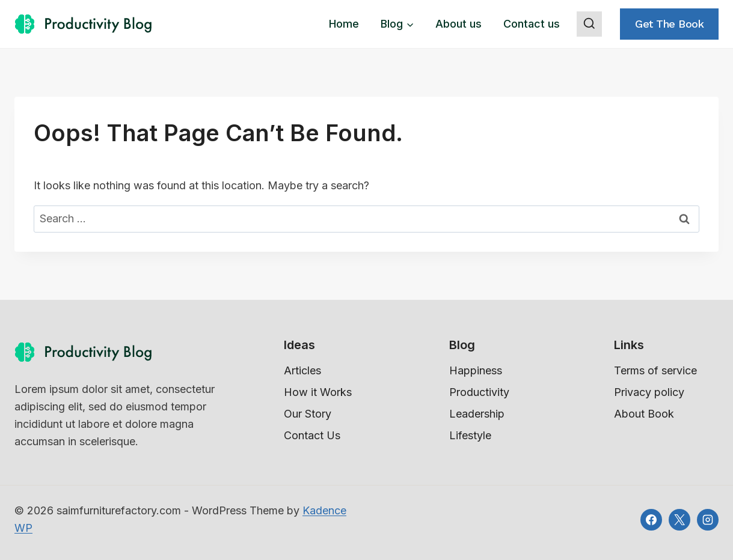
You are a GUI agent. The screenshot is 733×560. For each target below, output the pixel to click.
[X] (679, 520)
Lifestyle (470, 435)
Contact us (532, 24)
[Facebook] (651, 520)
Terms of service (655, 370)
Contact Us (312, 435)
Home (344, 24)
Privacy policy (649, 392)
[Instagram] (708, 520)
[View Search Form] (589, 24)
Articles (302, 370)
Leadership (477, 414)
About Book (644, 414)
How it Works (318, 392)
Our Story (308, 414)
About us (459, 24)
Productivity (479, 392)
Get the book (669, 24)
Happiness (476, 370)
